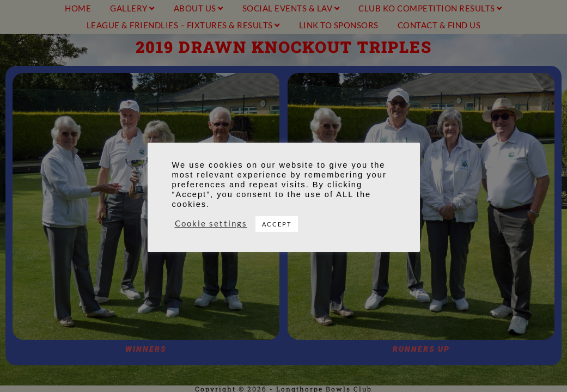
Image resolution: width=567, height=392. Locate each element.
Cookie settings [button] (211, 223)
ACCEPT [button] (277, 224)
